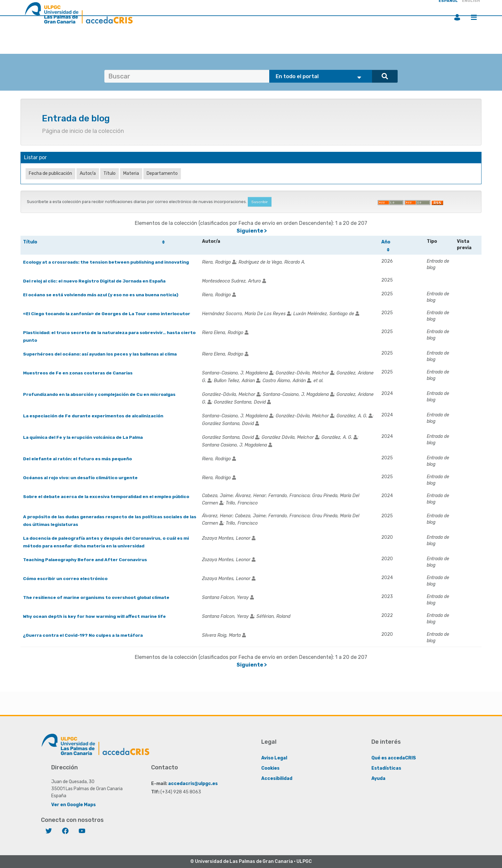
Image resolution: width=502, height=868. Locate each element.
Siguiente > (252, 231)
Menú (474, 17)
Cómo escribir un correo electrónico (65, 578)
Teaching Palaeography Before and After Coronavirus (86, 559)
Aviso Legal (274, 758)
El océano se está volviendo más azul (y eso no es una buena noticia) (102, 295)
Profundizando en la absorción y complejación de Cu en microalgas (100, 394)
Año (386, 242)
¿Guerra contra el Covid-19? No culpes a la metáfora (84, 635)
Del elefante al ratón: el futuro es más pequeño (78, 459)
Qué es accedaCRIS (394, 758)
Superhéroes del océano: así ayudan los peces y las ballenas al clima (101, 354)
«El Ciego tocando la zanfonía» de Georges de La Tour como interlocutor (107, 313)
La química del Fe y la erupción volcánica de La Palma (84, 437)
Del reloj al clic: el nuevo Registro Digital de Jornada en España (95, 281)
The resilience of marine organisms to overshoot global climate (97, 597)
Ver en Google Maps (73, 804)
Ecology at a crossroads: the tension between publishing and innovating (107, 262)
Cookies (270, 768)
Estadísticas (386, 768)
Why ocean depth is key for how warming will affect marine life (95, 616)
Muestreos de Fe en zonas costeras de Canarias (79, 373)
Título (30, 242)
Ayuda (378, 778)
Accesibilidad (277, 778)
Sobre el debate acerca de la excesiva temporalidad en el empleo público (107, 496)
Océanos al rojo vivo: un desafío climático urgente (81, 477)
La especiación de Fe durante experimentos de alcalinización (94, 416)
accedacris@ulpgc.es (193, 783)
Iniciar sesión (457, 17)
